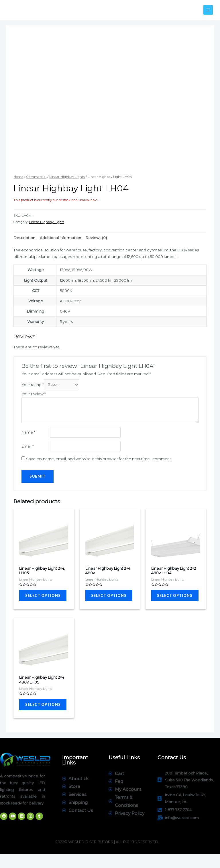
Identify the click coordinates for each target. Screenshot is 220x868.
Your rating (33, 385)
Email (28, 446)
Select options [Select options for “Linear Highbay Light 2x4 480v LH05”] (37, 715)
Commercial (36, 177)
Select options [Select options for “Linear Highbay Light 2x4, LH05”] (37, 599)
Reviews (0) (96, 238)
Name (28, 432)
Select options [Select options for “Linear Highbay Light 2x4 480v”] (103, 599)
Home (18, 177)
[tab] (24, 238)
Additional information (60, 238)
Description (24, 238)
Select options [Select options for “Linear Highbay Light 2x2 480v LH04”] (169, 599)
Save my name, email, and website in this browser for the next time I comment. (99, 459)
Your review (34, 394)
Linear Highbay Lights (67, 177)
